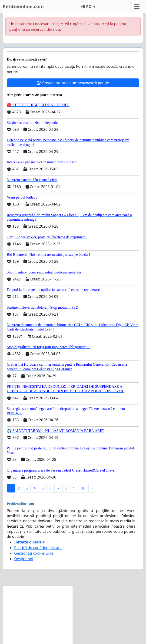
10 (83, 488)
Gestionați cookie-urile (34, 553)
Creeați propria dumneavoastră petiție (73, 83)
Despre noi (24, 559)
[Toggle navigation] (137, 7)
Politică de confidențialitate (38, 548)
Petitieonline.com (23, 6)
